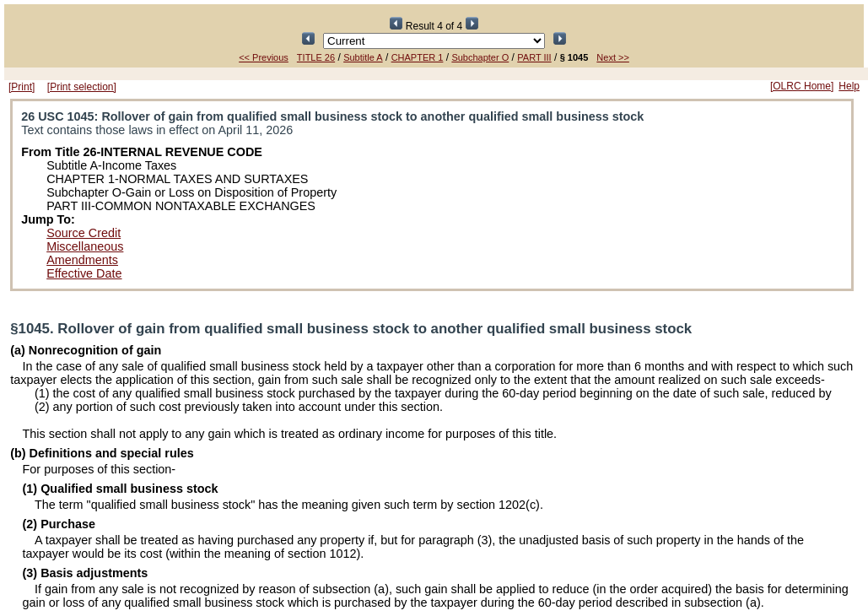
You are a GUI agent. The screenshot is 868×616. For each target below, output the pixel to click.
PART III (534, 57)
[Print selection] (82, 87)
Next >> (613, 57)
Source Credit (84, 233)
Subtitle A (363, 57)
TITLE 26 (316, 57)
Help (849, 86)
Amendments (82, 260)
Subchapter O (480, 57)
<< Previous (264, 57)
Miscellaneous (85, 246)
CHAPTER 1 (418, 57)
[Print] (22, 87)
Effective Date (84, 273)
